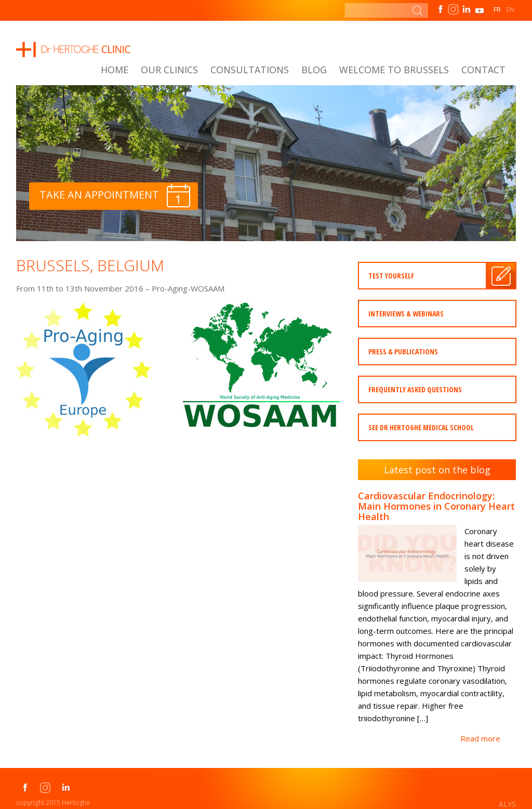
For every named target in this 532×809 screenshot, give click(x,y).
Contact (483, 70)
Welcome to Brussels (394, 70)
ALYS (507, 804)
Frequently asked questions (415, 389)
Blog (314, 70)
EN (510, 9)
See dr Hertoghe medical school (421, 427)
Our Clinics (169, 70)
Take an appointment (115, 196)
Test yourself (391, 276)
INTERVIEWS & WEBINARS (406, 314)
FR (497, 9)
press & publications (403, 352)
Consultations (250, 70)
